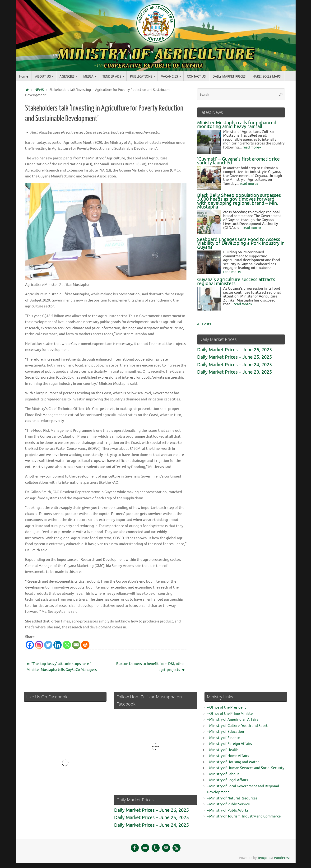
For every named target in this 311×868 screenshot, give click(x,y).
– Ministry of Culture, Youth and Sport (237, 726)
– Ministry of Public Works (228, 810)
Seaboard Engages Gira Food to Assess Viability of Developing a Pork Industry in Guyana (241, 243)
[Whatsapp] (67, 645)
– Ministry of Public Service (228, 804)
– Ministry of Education (225, 732)
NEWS (39, 90)
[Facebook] (30, 645)
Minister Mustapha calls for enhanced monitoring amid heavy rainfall (237, 125)
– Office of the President (226, 708)
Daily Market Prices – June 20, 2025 (234, 372)
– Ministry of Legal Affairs (227, 780)
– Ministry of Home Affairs (228, 756)
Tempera (264, 858)
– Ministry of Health (223, 750)
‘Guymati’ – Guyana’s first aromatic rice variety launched (238, 161)
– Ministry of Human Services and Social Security (246, 768)
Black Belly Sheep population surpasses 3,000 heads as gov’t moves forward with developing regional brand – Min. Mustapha (239, 201)
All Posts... (206, 324)
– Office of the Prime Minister (230, 714)
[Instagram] (39, 645)
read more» (252, 147)
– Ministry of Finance (223, 738)
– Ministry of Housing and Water (233, 762)
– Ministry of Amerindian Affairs (233, 720)
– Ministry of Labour (223, 774)
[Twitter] (48, 645)
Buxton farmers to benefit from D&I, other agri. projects (151, 667)
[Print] (85, 645)
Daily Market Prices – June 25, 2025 (234, 357)
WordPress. (282, 858)
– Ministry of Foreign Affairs (229, 744)
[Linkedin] (58, 645)
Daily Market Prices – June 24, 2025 (234, 365)
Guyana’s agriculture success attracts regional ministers (236, 282)
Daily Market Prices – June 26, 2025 (234, 350)
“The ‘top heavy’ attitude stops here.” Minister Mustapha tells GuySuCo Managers (62, 667)
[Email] (76, 645)
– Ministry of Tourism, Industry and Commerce (244, 816)
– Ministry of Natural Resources (232, 798)
